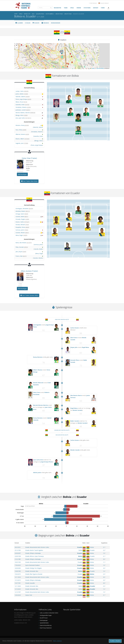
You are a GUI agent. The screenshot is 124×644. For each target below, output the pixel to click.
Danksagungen (44, 620)
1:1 (104, 562)
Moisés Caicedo (77, 410)
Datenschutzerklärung (46, 625)
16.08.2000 (18, 568)
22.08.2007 (18, 553)
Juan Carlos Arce (38, 460)
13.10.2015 (18, 580)
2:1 (104, 547)
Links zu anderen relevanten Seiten (49, 613)
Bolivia (28, 23)
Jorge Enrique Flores (46, 462)
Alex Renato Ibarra (76, 395)
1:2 (104, 589)
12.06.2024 (18, 595)
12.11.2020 (18, 586)
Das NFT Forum (44, 618)
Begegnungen (56, 23)
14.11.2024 (18, 577)
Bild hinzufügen (22, 174)
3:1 (104, 595)
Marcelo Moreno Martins (41, 405)
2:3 (104, 574)
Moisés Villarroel (38, 383)
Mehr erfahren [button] (57, 641)
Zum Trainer (29, 181)
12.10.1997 (18, 592)
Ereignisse (45, 23)
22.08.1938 (18, 556)
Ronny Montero (38, 357)
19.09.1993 (18, 562)
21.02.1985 (18, 559)
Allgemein (19, 23)
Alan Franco (74, 338)
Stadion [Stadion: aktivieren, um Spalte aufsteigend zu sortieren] (28, 543)
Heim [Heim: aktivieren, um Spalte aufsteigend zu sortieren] (84, 543)
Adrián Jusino (37, 473)
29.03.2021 (18, 547)
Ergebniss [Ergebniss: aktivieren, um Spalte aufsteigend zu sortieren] (104, 543)
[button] (62, 52)
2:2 (104, 550)
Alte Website (93, 3)
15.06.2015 (18, 574)
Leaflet (92, 68)
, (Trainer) (29, 158)
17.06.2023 (18, 565)
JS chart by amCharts (30, 506)
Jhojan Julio (74, 347)
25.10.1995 (18, 550)
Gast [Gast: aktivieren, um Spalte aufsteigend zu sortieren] (88, 543)
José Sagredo (37, 325)
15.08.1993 (18, 571)
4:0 (104, 577)
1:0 (104, 553)
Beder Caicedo (75, 421)
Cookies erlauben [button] (115, 641)
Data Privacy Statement (46, 628)
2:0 (104, 568)
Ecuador (36, 23)
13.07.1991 (18, 583)
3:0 (104, 559)
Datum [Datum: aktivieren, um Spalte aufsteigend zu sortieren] (17, 543)
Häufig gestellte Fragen (46, 615)
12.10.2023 (18, 589)
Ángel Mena (85, 347)
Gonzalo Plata (75, 360)
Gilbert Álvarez (38, 370)
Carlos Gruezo (75, 328)
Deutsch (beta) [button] (104, 3)
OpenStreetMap (100, 68)
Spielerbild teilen (44, 623)
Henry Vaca (37, 392)
